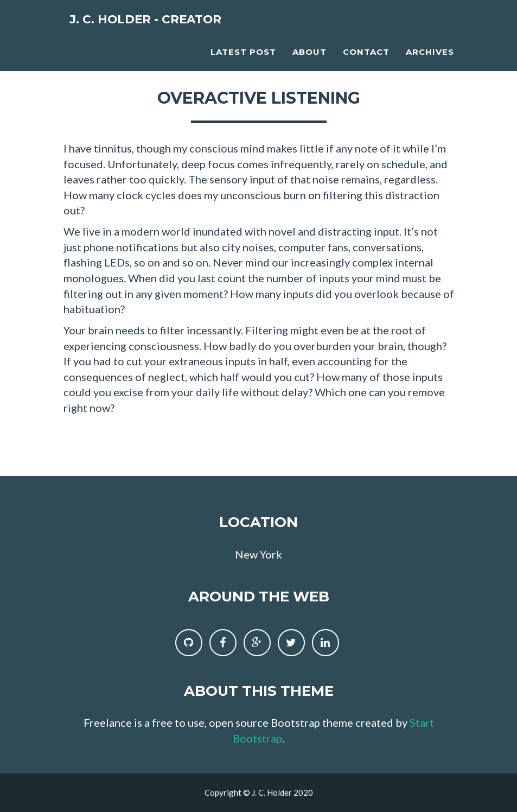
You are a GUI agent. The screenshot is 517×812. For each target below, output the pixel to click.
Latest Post (243, 63)
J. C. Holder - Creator (166, 32)
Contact (366, 63)
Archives (430, 63)
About (309, 63)
